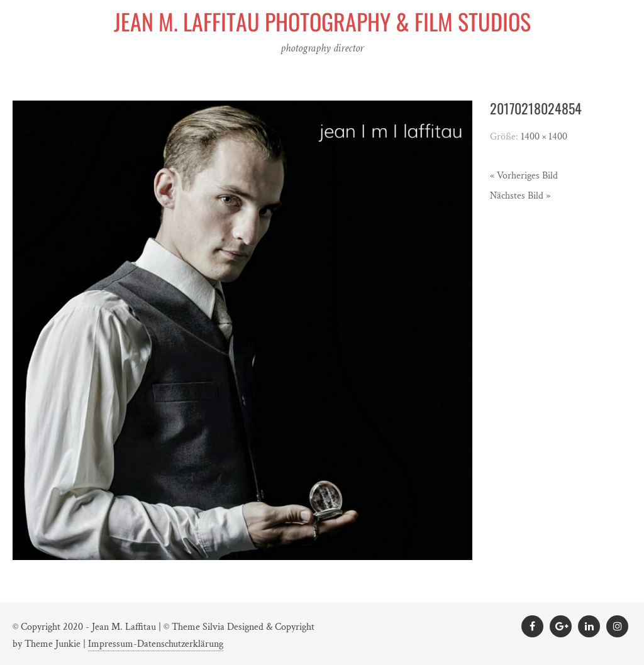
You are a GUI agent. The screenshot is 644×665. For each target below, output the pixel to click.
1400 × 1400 (544, 137)
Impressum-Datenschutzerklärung (156, 644)
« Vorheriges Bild (524, 176)
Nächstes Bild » (520, 196)
